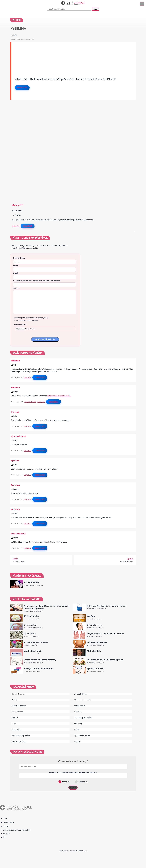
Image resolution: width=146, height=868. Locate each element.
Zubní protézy (31, 625)
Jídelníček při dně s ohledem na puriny (105, 660)
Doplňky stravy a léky (21, 736)
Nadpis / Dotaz (19, 258)
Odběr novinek (9, 822)
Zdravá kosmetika (19, 706)
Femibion (15, 361)
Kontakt (78, 741)
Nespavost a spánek (82, 700)
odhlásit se (83, 782)
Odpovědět (22, 88)
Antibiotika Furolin (33, 651)
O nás (5, 819)
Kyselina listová (18, 436)
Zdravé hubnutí (80, 694)
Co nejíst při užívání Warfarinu (39, 668)
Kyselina (15, 412)
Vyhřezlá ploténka (96, 668)
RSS (4, 837)
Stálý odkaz (16, 226)
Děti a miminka (18, 712)
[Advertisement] (74, 57)
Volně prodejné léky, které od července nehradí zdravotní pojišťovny (47, 607)
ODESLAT (73, 788)
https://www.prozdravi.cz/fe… (59, 396)
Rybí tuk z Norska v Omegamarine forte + (107, 606)
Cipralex (130, 559)
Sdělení (16, 288)
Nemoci (15, 718)
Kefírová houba (31, 616)
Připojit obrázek (20, 324)
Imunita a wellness (19, 741)
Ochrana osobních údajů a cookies (17, 830)
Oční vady (78, 724)
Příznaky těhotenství (97, 642)
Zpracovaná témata (82, 736)
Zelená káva (30, 634)
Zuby (14, 724)
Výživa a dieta (80, 706)
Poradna (15, 700)
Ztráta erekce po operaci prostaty (40, 660)
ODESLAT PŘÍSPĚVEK (45, 339)
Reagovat (28, 226)
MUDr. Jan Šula (94, 651)
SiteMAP (6, 834)
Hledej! (95, 9)
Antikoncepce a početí (83, 718)
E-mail (16, 273)
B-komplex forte (95, 625)
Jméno (16, 265)
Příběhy (77, 730)
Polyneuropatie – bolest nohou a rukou (105, 634)
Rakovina (78, 712)
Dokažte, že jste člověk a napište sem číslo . (37, 281)
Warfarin (91, 616)
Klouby (15, 559)
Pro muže (15, 485)
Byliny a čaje (16, 730)
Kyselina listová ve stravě (36, 642)
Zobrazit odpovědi (30, 402)
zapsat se (66, 782)
